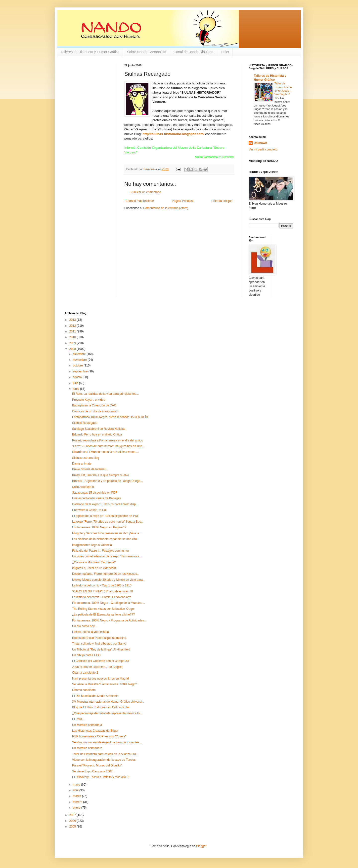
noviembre (80, 360)
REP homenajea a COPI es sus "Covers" (99, 736)
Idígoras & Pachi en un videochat (94, 568)
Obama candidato (84, 690)
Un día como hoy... (85, 626)
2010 (73, 337)
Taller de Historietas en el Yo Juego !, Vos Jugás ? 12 (283, 91)
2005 (73, 827)
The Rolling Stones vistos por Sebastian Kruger (103, 609)
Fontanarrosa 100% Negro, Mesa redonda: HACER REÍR (110, 417)
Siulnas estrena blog (86, 458)
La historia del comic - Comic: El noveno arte (102, 597)
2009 (73, 343)
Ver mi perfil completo (263, 149)
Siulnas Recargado (85, 423)
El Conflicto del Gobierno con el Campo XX (101, 661)
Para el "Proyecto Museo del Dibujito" (97, 765)
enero (77, 808)
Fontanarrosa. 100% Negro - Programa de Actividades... (109, 620)
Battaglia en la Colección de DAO (94, 405)
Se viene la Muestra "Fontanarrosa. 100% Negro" (105, 684)
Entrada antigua (222, 201)
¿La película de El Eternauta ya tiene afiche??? (103, 615)
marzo (77, 796)
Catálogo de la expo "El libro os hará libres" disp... (105, 504)
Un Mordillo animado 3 (87, 725)
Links (225, 52)
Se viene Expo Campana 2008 (92, 771)
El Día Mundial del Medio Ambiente (95, 696)
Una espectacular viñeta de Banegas (96, 498)
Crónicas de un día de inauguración (96, 411)
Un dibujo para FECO (86, 655)
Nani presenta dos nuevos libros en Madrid (100, 679)
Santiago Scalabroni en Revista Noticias (99, 429)
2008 (73, 349)
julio (76, 383)
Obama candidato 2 (85, 673)
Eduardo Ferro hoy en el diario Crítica (97, 434)
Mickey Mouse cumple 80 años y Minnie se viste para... (109, 580)
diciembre (80, 354)
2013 (73, 320)
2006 (73, 821)
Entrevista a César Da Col (89, 510)
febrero (78, 802)
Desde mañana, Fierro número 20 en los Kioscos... (106, 574)
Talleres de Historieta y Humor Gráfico (90, 52)
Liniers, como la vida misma (90, 632)
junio (76, 389)
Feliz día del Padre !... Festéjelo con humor (101, 551)
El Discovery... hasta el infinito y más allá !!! (101, 777)
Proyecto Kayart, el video (89, 400)
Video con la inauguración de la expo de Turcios (104, 760)
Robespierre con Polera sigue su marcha (99, 638)
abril (76, 790)
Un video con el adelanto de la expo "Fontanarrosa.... (107, 556)
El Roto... (78, 719)
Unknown (260, 143)
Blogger (201, 846)
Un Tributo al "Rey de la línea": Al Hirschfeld (101, 650)
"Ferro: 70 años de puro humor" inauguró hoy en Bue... (108, 446)
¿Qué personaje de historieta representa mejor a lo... (107, 713)
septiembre (81, 371)
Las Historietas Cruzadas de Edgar (95, 731)
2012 (73, 326)
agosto (78, 377)
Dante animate (82, 464)
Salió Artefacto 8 (83, 487)
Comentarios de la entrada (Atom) (166, 208)
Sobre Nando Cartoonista (147, 52)
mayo (77, 785)
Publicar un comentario (146, 192)
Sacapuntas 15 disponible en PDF (95, 493)
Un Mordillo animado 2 (87, 748)
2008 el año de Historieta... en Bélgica (97, 667)
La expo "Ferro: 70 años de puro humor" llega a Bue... (108, 522)
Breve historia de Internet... (90, 469)
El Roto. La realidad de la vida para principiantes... (105, 394)
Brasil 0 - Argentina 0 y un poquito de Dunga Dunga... (107, 481)
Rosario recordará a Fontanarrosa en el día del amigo (108, 440)
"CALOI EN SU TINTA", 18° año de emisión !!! (102, 591)
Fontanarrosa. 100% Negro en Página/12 (99, 527)
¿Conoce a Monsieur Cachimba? (94, 562)
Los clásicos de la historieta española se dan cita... (106, 539)
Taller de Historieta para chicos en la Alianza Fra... (105, 754)
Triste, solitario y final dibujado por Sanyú (99, 644)
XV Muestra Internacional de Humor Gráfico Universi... (108, 702)
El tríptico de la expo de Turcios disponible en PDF (106, 516)
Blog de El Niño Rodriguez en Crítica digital (101, 707)
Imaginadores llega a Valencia (92, 545)
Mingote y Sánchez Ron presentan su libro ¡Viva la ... (107, 533)
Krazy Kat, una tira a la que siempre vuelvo (101, 475)
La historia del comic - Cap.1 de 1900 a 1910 (102, 585)
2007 (73, 815)
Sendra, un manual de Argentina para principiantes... (107, 742)
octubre (78, 365)
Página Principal (183, 201)
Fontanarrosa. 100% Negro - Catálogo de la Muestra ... (109, 603)
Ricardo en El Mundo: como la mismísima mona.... (105, 452)
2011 (73, 331)
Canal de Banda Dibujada (194, 52)
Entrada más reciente (140, 201)
